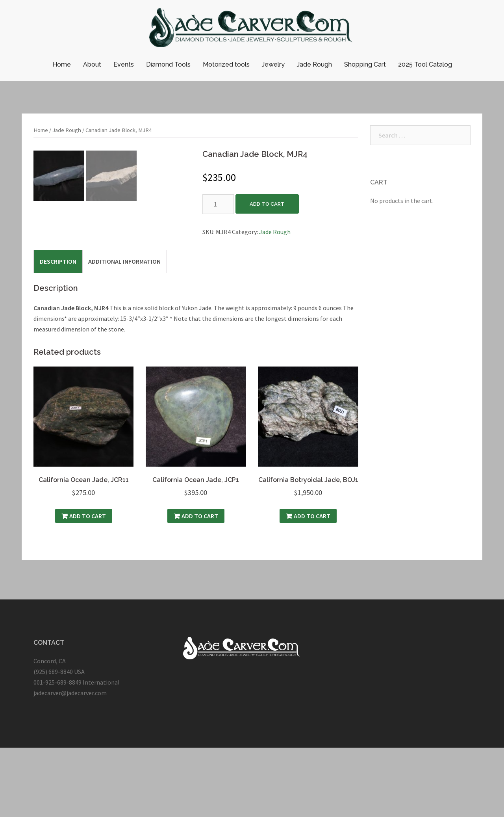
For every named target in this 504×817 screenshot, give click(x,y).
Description (58, 330)
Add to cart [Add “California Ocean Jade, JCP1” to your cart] (200, 585)
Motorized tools (226, 64)
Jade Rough (314, 64)
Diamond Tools (168, 64)
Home (62, 64)
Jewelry (273, 64)
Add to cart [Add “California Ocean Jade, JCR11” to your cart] (88, 585)
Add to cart (267, 204)
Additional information (124, 330)
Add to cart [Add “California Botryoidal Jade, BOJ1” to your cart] (312, 585)
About (92, 64)
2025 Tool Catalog (425, 64)
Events (124, 64)
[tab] (58, 330)
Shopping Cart (365, 64)
